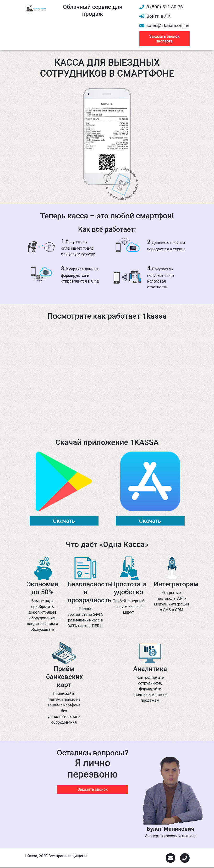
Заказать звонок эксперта (164, 39)
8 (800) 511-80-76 (161, 7)
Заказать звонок (93, 789)
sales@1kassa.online (165, 25)
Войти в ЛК (155, 16)
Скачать (64, 521)
